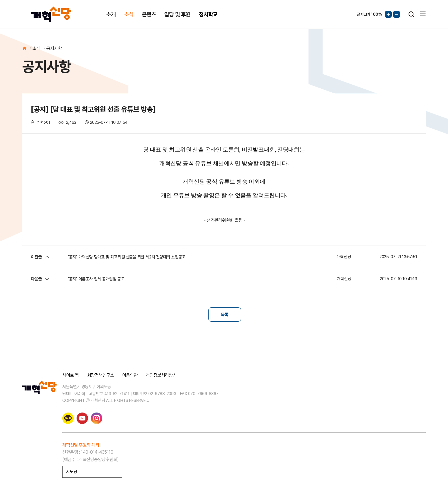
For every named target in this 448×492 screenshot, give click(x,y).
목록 (225, 315)
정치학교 (208, 14)
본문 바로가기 (0, 0)
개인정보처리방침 (161, 375)
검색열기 (411, 14)
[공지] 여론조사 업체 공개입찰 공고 (96, 279)
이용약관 (130, 375)
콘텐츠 (149, 14)
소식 (129, 14)
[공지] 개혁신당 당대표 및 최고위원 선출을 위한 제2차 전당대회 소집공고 (127, 257)
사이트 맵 (71, 375)
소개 (111, 14)
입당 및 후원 (177, 14)
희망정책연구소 (101, 375)
